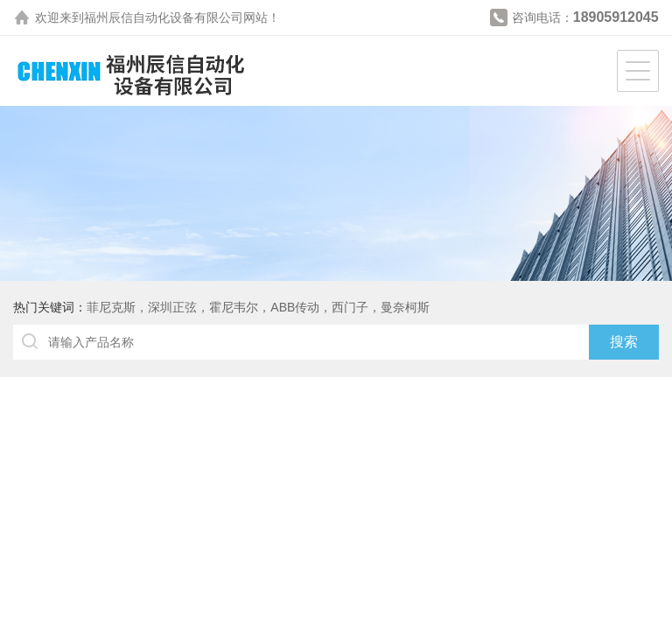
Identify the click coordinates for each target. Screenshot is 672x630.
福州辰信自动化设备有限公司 (164, 17)
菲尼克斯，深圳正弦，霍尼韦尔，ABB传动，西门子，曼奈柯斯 (258, 307)
